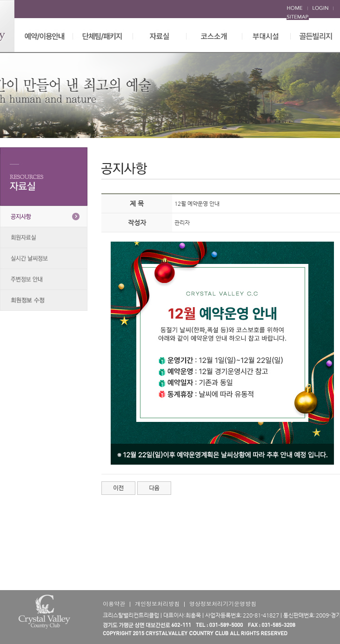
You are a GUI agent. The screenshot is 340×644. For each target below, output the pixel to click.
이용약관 (114, 603)
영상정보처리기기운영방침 (223, 603)
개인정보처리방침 (157, 603)
